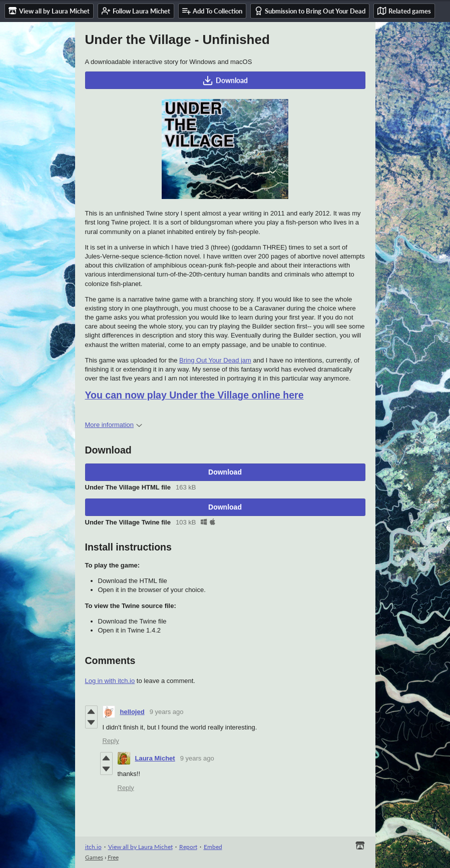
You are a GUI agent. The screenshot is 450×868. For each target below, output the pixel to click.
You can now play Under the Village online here (194, 395)
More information (114, 425)
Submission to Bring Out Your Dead (310, 11)
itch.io (93, 847)
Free (113, 857)
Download (225, 80)
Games (94, 857)
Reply (111, 741)
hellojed (132, 712)
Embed (213, 847)
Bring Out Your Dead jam (215, 360)
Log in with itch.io (110, 681)
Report (188, 847)
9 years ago (167, 712)
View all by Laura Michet (140, 847)
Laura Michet (155, 758)
